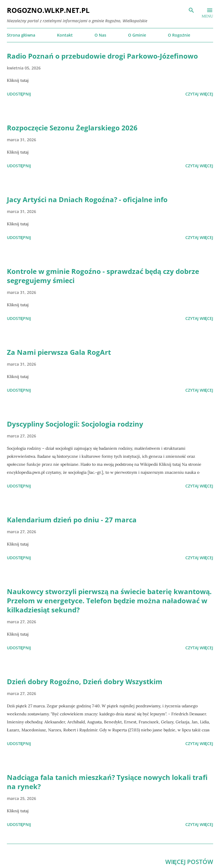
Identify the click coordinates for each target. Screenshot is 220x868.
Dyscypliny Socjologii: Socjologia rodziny (75, 424)
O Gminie (137, 35)
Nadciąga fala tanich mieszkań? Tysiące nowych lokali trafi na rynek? (107, 782)
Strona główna (21, 35)
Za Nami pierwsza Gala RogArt (59, 352)
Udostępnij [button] (19, 94)
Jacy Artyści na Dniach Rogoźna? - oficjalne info (87, 199)
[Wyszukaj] (191, 10)
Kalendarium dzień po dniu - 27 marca (72, 520)
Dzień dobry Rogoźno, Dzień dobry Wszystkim (85, 681)
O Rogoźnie (179, 35)
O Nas (100, 35)
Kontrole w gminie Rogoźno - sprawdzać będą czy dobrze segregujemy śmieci (103, 276)
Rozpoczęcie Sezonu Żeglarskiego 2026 (72, 128)
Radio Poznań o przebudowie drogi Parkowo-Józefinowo (102, 56)
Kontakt (65, 35)
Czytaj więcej (199, 94)
